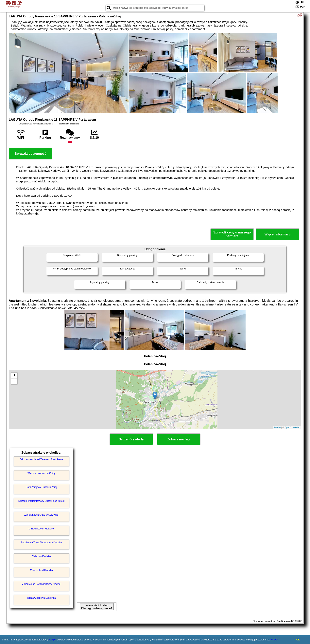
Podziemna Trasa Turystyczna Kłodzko (41, 543)
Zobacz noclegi (179, 439)
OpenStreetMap (292, 427)
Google (52, 640)
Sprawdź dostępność (30, 154)
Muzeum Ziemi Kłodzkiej (41, 529)
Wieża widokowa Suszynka (41, 598)
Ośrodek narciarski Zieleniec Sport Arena (41, 459)
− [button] (14, 381)
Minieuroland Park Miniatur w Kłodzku (41, 584)
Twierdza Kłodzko (41, 556)
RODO (274, 640)
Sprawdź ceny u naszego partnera (232, 234)
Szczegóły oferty (131, 439)
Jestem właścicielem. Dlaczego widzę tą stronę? (97, 607)
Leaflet (277, 427)
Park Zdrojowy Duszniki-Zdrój (41, 487)
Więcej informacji (277, 234)
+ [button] (14, 376)
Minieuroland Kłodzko (41, 570)
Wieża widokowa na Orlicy (41, 473)
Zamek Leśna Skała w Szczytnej (41, 515)
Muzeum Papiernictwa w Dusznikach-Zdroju (41, 501)
